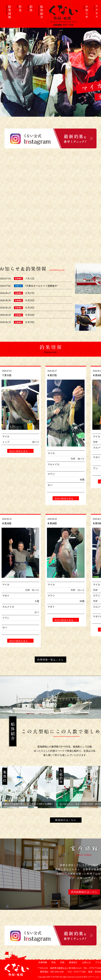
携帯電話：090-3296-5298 (51, 972)
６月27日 (30, 293)
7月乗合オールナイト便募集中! (41, 286)
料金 (53, 962)
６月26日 (30, 300)
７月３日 (30, 279)
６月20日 (30, 315)
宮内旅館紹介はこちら (84, 892)
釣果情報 (42, 962)
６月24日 (30, 308)
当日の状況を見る (20, 451)
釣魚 (62, 962)
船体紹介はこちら (66, 820)
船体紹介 (73, 962)
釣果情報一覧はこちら (50, 660)
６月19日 (30, 322)
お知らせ (86, 962)
